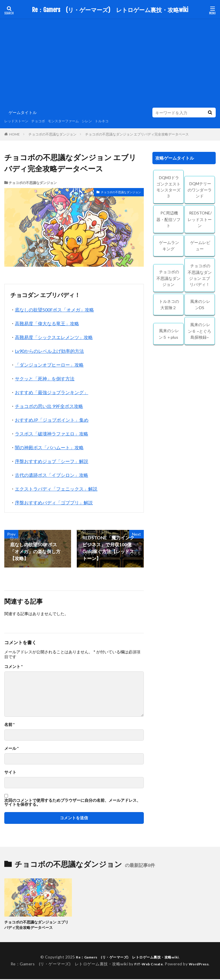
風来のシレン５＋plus (169, 334)
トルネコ (116, 121)
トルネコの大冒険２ (169, 305)
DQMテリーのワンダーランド (200, 190)
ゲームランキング (169, 246)
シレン (99, 121)
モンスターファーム (72, 121)
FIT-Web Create (147, 965)
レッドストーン (18, 121)
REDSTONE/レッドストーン (200, 219)
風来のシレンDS (200, 305)
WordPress (201, 965)
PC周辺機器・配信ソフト (168, 219)
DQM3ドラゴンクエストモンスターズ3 (168, 187)
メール (11, 748)
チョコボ (43, 121)
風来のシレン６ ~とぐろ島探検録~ (200, 331)
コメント (13, 667)
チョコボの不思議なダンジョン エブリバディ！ (200, 275)
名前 (9, 725)
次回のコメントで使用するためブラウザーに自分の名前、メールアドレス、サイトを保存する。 (72, 802)
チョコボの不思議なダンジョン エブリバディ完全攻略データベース (137, 134)
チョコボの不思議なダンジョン (52, 134)
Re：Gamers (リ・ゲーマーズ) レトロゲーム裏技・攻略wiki (110, 10)
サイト (10, 772)
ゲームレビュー (200, 246)
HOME (14, 134)
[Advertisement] (110, 65)
